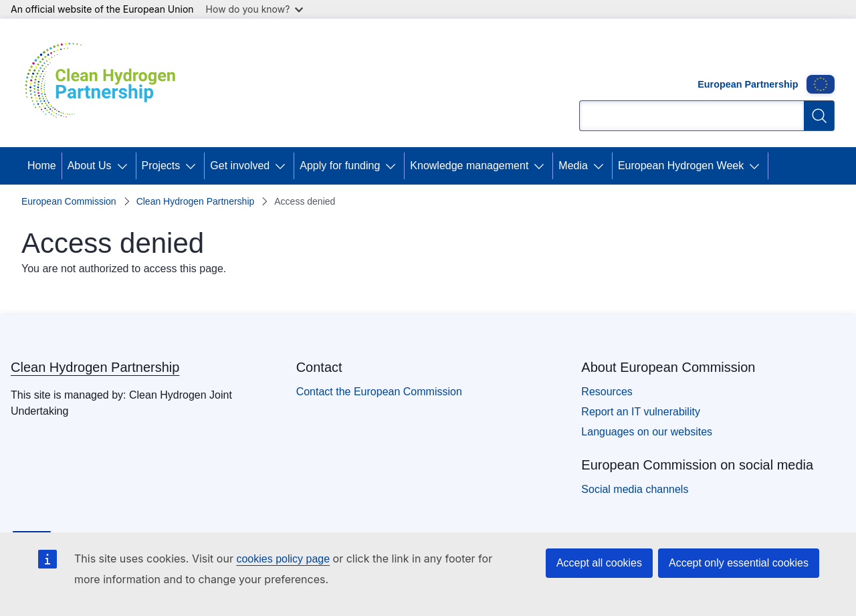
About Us (90, 166)
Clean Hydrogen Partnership (196, 201)
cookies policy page (283, 559)
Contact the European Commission (379, 392)
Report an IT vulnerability (641, 412)
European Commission (69, 201)
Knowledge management (469, 166)
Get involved (240, 166)
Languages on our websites (647, 432)
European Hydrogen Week (681, 166)
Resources (607, 392)
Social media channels (635, 489)
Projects (161, 166)
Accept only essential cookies (739, 563)
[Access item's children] (125, 166)
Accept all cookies (599, 563)
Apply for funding (340, 166)
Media (573, 166)
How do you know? (255, 9)
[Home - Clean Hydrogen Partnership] (105, 83)
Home (42, 166)
